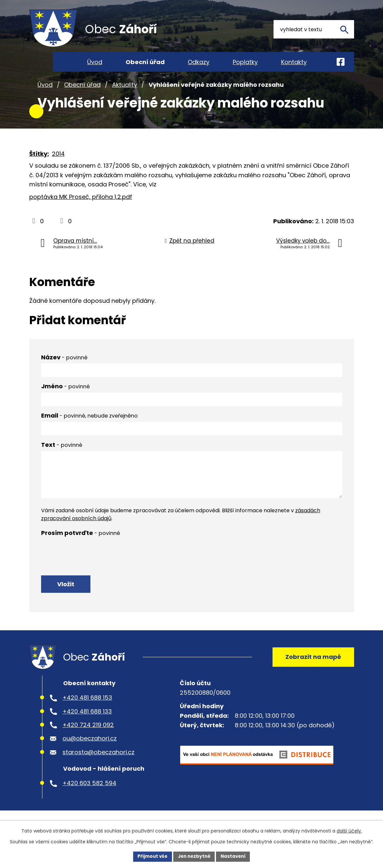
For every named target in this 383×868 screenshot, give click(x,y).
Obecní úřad (82, 95)
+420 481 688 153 (87, 712)
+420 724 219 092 (88, 739)
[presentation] (91, 562)
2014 (58, 164)
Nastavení (235, 856)
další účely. (349, 831)
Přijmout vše (151, 856)
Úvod (45, 95)
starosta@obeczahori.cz (98, 766)
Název (64, 367)
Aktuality (125, 95)
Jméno (65, 397)
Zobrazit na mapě (312, 670)
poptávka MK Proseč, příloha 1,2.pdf (81, 207)
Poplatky (245, 62)
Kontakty (294, 62)
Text (62, 455)
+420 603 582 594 (89, 797)
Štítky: (39, 164)
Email (89, 426)
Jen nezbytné (194, 856)
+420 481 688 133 (87, 725)
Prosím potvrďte (81, 543)
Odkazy (199, 62)
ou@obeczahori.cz (90, 752)
